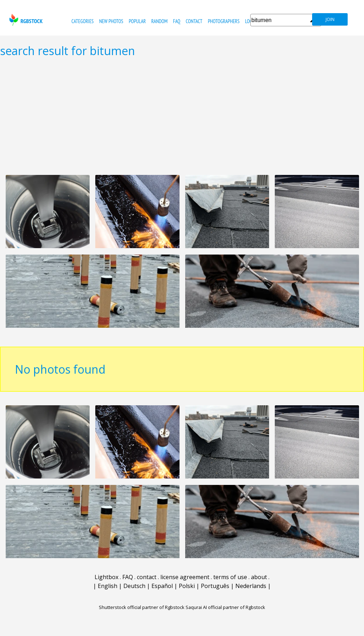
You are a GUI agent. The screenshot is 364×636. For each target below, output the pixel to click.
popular (137, 21)
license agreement (185, 577)
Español (162, 586)
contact (194, 21)
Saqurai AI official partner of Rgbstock (225, 607)
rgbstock (25, 20)
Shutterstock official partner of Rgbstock (142, 607)
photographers (224, 21)
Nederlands (251, 586)
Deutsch (134, 586)
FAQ (177, 21)
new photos (111, 21)
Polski (187, 586)
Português (215, 586)
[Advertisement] (182, 116)
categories (82, 21)
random (160, 21)
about (259, 577)
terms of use (230, 577)
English (108, 586)
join (330, 19)
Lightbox (106, 577)
